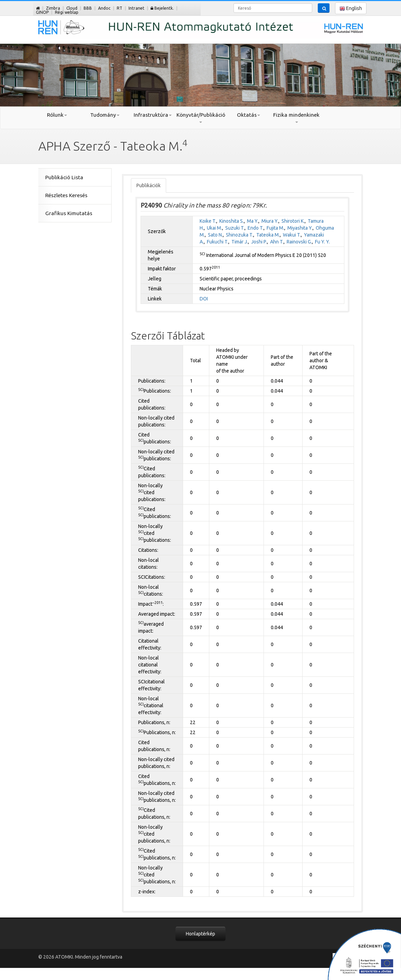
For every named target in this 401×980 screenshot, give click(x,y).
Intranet (136, 8)
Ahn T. (277, 242)
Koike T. (208, 221)
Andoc (104, 8)
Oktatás (249, 115)
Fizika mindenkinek (296, 117)
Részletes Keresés (66, 195)
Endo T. (256, 228)
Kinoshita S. (232, 221)
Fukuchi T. (218, 242)
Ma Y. (253, 221)
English (351, 8)
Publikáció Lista (64, 177)
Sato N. (215, 235)
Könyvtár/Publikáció (200, 117)
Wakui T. (292, 235)
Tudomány (105, 115)
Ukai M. (214, 228)
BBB (88, 8)
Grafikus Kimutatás (69, 213)
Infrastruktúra (153, 115)
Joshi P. (259, 242)
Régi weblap (67, 12)
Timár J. (240, 242)
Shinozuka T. (240, 235)
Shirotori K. (293, 221)
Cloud (72, 8)
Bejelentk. (162, 8)
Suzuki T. (235, 228)
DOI (204, 299)
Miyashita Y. (300, 228)
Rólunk (57, 115)
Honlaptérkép (200, 934)
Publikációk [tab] (149, 185)
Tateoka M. (268, 235)
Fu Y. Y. (322, 242)
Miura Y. (270, 221)
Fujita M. (275, 228)
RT (120, 8)
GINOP (42, 12)
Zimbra (53, 8)
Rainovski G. (299, 242)
